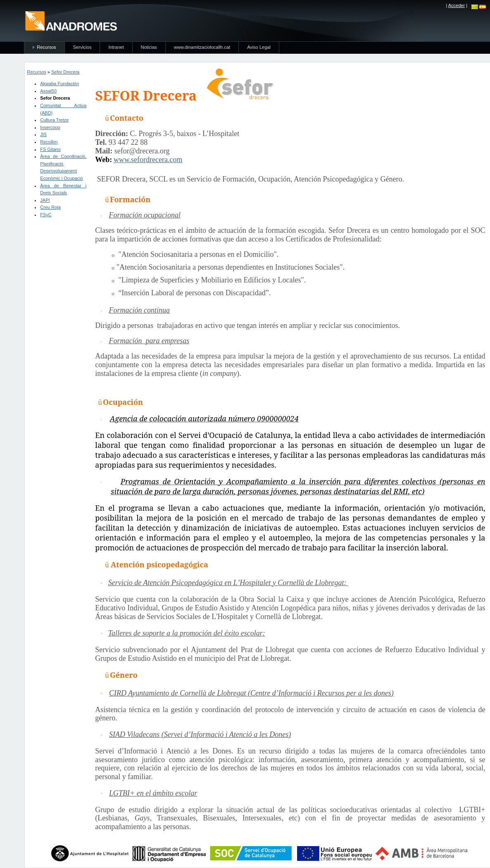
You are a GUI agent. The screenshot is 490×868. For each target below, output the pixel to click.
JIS (43, 134)
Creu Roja (50, 207)
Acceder (457, 5)
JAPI (45, 200)
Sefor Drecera (65, 72)
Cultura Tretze (54, 120)
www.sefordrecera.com (148, 160)
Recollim (49, 142)
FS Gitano (50, 149)
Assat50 (48, 91)
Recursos (36, 72)
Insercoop (50, 127)
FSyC (46, 215)
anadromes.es (71, 21)
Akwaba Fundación (59, 84)
